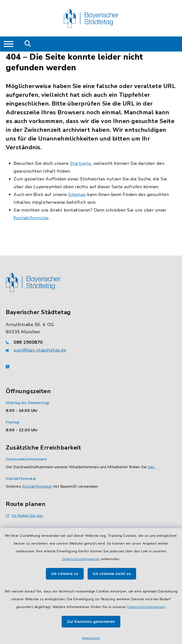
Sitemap (77, 194)
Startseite (81, 163)
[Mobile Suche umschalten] (28, 44)
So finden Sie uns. (25, 516)
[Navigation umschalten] (8, 44)
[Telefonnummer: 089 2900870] (91, 342)
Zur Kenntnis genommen (91, 622)
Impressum (91, 638)
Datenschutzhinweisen (81, 559)
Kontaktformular (31, 218)
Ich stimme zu (65, 574)
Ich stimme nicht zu (112, 574)
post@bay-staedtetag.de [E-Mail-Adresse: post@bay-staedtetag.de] (40, 350)
